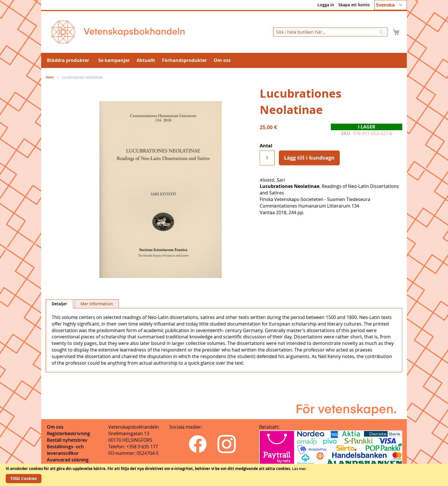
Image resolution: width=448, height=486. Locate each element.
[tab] (59, 304)
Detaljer (59, 304)
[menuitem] (69, 60)
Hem (50, 77)
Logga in (326, 5)
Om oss (55, 427)
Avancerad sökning (68, 460)
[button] (391, 5)
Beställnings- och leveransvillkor (65, 450)
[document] (224, 475)
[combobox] (330, 32)
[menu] (224, 60)
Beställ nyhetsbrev (67, 440)
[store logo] (118, 32)
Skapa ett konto (354, 5)
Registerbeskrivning (68, 433)
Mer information (97, 304)
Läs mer (299, 469)
